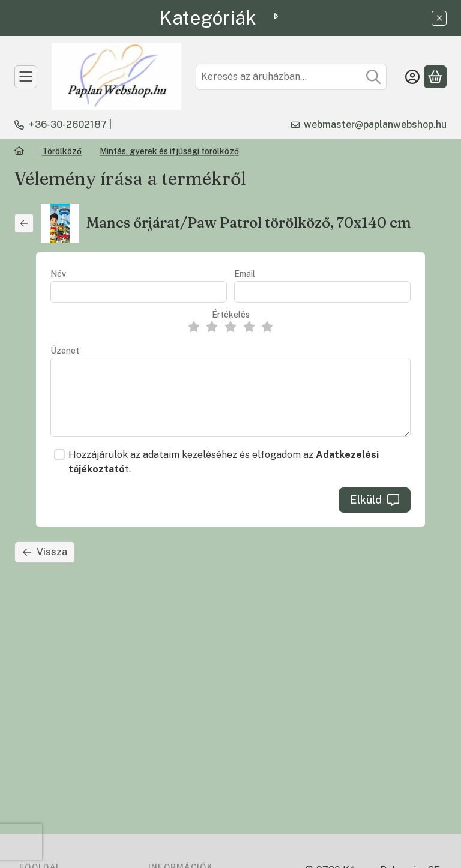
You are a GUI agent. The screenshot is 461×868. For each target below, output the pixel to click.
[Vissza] (24, 223)
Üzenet (65, 351)
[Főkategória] (19, 152)
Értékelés (231, 315)
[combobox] (291, 77)
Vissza (45, 552)
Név (58, 274)
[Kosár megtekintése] (435, 77)
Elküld (375, 500)
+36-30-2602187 (68, 125)
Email (245, 274)
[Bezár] (439, 18)
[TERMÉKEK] (26, 77)
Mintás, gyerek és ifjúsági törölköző (169, 151)
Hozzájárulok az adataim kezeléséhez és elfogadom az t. (224, 462)
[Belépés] (412, 77)
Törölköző (62, 151)
